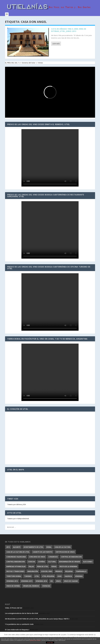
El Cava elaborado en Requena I (17, 630)
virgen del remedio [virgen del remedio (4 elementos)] (31, 586)
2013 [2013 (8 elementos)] (8, 547)
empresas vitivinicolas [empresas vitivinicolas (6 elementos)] (16, 566)
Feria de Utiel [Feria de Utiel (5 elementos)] (43, 566)
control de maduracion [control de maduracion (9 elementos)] (71, 557)
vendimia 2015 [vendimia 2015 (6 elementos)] (27, 581)
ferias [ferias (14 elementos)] (54, 566)
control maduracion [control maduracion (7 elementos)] (16, 562)
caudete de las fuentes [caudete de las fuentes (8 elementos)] (43, 552)
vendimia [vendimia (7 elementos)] (79, 576)
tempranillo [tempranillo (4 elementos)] (81, 571)
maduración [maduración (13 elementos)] (33, 571)
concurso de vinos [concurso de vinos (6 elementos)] (37, 557)
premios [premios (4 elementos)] (59, 571)
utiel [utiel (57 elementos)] (37, 576)
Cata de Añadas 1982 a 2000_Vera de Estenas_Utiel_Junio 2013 (69, 30)
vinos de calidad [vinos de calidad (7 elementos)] (71, 581)
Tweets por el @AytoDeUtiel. (18, 519)
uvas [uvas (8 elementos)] (59, 576)
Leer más (56, 44)
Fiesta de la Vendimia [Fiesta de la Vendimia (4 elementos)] (68, 566)
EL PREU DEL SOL (11, 63)
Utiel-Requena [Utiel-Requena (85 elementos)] (48, 576)
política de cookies (35, 640)
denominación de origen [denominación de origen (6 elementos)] (70, 562)
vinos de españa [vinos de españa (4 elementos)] (13, 586)
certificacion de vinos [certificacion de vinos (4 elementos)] (65, 552)
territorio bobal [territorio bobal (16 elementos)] (14, 576)
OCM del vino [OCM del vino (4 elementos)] (47, 571)
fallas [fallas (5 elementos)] (31, 566)
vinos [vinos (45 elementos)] (58, 581)
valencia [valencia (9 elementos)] (68, 576)
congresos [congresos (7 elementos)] (53, 557)
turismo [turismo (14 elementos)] (28, 576)
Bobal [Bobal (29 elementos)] (49, 547)
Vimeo (40, 63)
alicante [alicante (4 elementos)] (17, 547)
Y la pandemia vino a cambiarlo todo (19, 624)
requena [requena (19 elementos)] (69, 571)
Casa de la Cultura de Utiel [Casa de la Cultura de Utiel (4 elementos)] (18, 552)
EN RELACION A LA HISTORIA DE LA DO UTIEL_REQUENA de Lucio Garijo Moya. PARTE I (37, 619)
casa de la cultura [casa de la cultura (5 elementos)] (63, 547)
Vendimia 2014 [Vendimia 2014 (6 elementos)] (12, 581)
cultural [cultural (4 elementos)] (52, 562)
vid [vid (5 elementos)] (51, 581)
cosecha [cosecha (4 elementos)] (31, 562)
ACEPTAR (50, 643)
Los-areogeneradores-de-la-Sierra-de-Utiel (22, 613)
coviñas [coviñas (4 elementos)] (41, 562)
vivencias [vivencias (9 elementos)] (46, 586)
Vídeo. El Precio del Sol (14, 608)
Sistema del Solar (29, 63)
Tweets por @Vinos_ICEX (17, 504)
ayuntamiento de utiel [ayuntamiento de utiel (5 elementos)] (33, 547)
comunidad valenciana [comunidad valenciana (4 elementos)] (16, 557)
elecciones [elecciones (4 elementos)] (88, 562)
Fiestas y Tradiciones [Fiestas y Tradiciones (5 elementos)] (15, 571)
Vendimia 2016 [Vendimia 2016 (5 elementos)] (41, 581)
